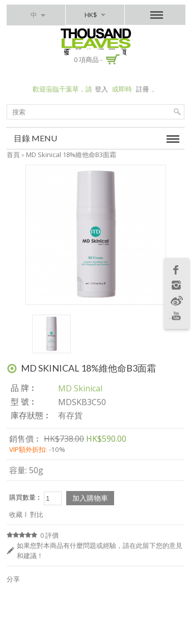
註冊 (143, 89)
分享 (13, 579)
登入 (101, 89)
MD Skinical (80, 388)
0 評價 (49, 535)
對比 (37, 514)
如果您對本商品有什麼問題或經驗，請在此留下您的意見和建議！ (100, 550)
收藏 (16, 514)
